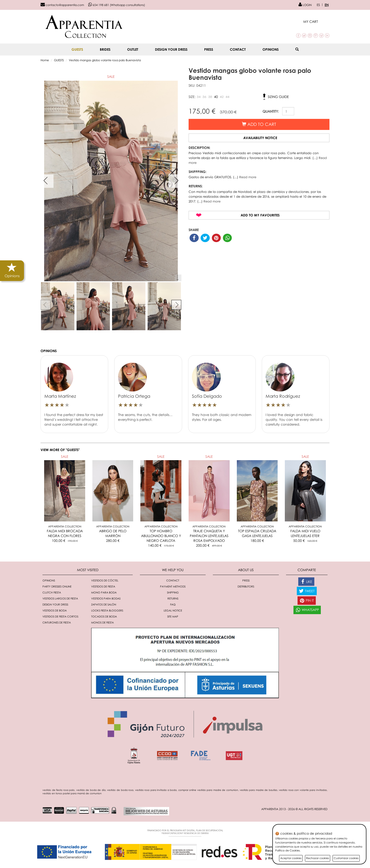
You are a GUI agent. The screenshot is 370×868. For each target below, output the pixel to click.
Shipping (173, 592)
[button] (316, 21)
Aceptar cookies (291, 858)
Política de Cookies (287, 850)
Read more (248, 177)
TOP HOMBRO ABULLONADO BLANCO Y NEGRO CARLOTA (161, 536)
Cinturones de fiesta (57, 622)
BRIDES (105, 49)
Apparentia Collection (65, 526)
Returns (173, 598)
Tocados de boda (104, 616)
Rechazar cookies (318, 858)
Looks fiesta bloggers (107, 610)
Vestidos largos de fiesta (60, 598)
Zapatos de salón (104, 604)
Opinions (271, 49)
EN (327, 5)
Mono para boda (104, 592)
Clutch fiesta (52, 592)
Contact (238, 49)
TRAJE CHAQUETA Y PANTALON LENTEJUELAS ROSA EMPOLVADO (209, 536)
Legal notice (173, 610)
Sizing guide (278, 97)
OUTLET (133, 49)
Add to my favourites (260, 215)
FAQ (173, 604)
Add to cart (259, 124)
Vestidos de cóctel (105, 580)
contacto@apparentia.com (62, 5)
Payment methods (173, 586)
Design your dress (171, 49)
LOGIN (305, 5)
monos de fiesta (102, 622)
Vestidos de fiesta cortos (60, 616)
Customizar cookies (346, 858)
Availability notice (260, 138)
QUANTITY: (271, 111)
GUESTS (77, 49)
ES (318, 5)
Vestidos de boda (55, 610)
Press (209, 49)
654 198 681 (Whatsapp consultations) (117, 5)
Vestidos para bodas (106, 598)
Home (45, 60)
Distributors (246, 586)
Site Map (173, 616)
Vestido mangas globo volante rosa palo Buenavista (105, 60)
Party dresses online (57, 586)
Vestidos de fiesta (103, 586)
